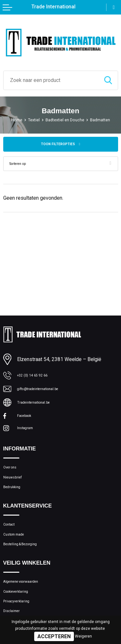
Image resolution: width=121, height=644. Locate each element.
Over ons (13, 474)
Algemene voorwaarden (29, 604)
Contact (12, 539)
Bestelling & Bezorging (27, 564)
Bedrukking (15, 499)
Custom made (18, 551)
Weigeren (83, 636)
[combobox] (51, 80)
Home (10, 120)
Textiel (30, 120)
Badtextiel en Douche (66, 120)
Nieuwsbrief (16, 487)
